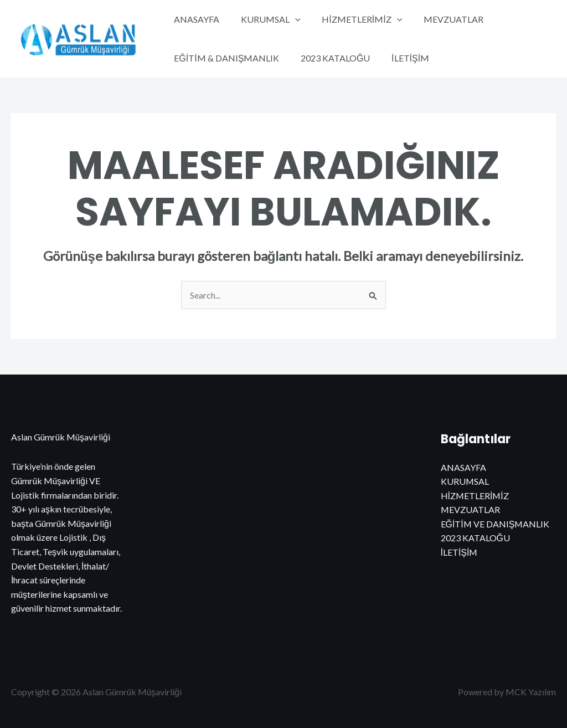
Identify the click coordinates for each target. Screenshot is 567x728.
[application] (290, 19)
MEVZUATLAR (441, 19)
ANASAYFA (195, 19)
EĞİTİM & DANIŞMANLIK (225, 58)
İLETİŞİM (401, 58)
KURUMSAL (265, 19)
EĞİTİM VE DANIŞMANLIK (496, 524)
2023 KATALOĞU (330, 58)
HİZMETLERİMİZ (353, 19)
